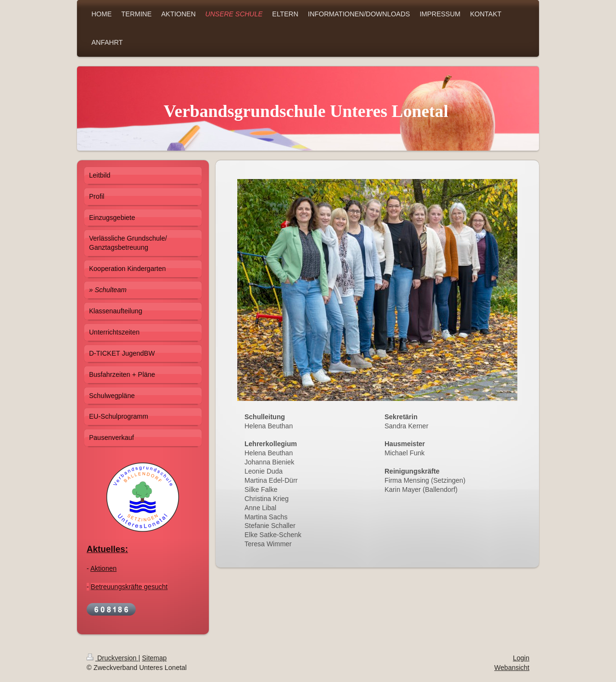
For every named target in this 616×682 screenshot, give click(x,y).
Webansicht (512, 668)
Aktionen (103, 568)
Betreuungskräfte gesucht (129, 587)
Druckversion (112, 658)
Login (521, 658)
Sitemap (154, 658)
